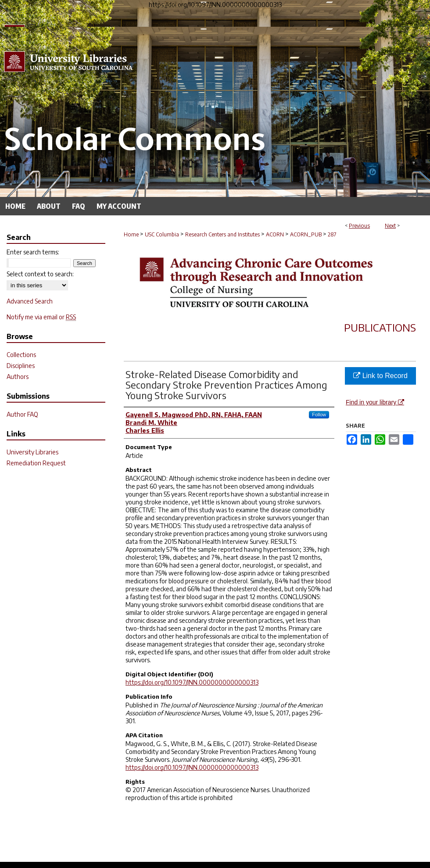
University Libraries (32, 452)
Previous (359, 226)
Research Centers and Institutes (222, 234)
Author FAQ (22, 414)
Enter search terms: (33, 252)
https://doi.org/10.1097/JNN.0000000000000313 (192, 682)
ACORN (275, 234)
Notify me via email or (41, 317)
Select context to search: (40, 274)
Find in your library (375, 402)
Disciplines (21, 366)
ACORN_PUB (306, 234)
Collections (21, 355)
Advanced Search (30, 301)
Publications (380, 327)
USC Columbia (162, 234)
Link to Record (380, 376)
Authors (18, 377)
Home (131, 234)
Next (390, 226)
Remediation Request (36, 463)
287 (332, 234)
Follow (319, 414)
